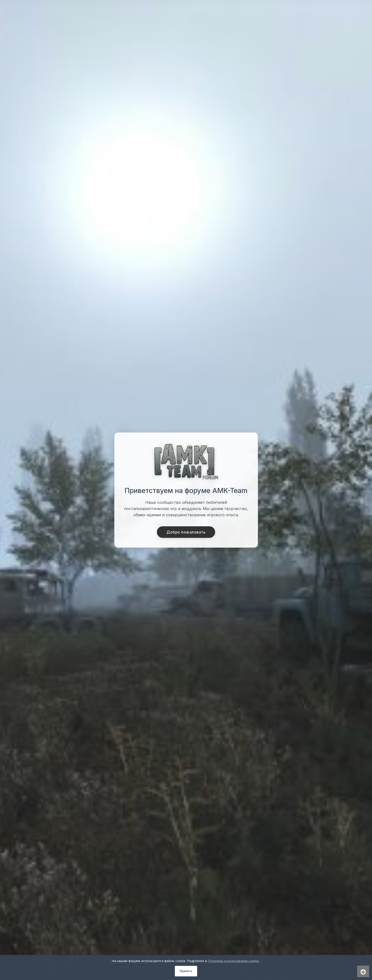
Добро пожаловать (186, 532)
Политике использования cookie (234, 961)
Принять (186, 971)
